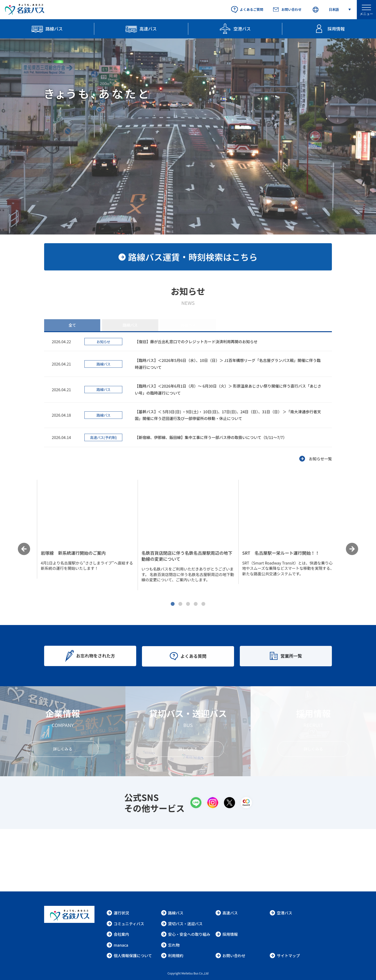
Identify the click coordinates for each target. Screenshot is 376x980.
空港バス (281, 913)
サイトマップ (285, 956)
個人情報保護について (129, 956)
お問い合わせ (230, 956)
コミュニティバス (125, 924)
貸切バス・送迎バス (182, 924)
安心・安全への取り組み (186, 934)
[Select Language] (331, 10)
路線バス (172, 913)
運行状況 (118, 913)
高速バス (227, 913)
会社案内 (118, 934)
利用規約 (172, 956)
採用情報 (227, 934)
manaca (117, 945)
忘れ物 (170, 945)
